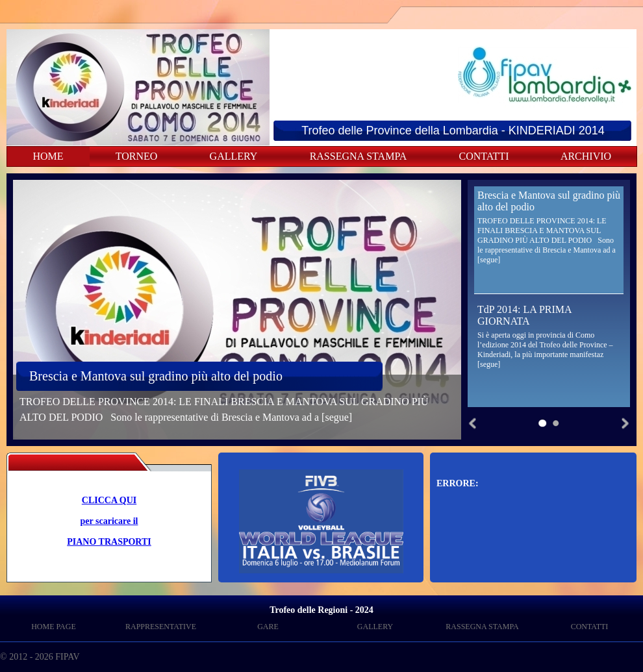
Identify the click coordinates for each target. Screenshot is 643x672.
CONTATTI (484, 156)
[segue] (337, 417)
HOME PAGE (54, 627)
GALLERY (234, 156)
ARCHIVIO (586, 156)
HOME (48, 156)
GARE (268, 627)
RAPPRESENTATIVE (161, 627)
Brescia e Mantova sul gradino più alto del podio (156, 376)
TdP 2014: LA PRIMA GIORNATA (524, 315)
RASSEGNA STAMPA (359, 156)
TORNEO (137, 156)
